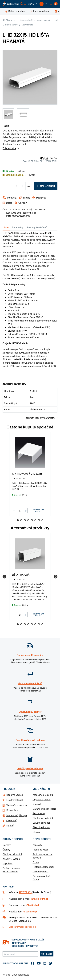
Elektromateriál (26, 20)
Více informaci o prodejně (22, 927)
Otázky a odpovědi (12, 854)
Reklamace (39, 813)
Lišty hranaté (27, 25)
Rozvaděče (12, 810)
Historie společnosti (43, 867)
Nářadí (10, 825)
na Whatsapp (30, 911)
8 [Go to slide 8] (42, 520)
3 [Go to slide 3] (25, 520)
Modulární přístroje (17, 815)
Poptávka (8, 863)
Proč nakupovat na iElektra (43, 856)
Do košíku (46, 186)
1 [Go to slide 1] (18, 520)
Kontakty (37, 845)
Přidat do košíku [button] (39, 511)
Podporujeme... (41, 871)
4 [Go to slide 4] (28, 520)
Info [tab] (6, 227)
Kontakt (37, 804)
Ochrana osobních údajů (42, 878)
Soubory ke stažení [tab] (37, 227)
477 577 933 (25, 892)
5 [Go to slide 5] (32, 520)
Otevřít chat (33, 905)
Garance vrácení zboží (44, 809)
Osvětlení (11, 820)
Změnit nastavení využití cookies (12, 870)
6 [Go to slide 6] (35, 520)
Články (36, 832)
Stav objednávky (41, 827)
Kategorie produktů (43, 795)
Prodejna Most (40, 850)
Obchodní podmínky (44, 818)
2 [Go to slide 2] (21, 520)
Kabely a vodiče (15, 795)
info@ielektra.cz (39, 899)
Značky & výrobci (12, 859)
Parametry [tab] (17, 227)
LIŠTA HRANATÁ (21, 575)
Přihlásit (47, 954)
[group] (30, 474)
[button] (31, 4)
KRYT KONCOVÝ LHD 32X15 (27, 474)
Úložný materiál (43, 20)
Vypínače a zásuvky (17, 805)
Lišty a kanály (11, 25)
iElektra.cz (10, 20)
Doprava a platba (42, 799)
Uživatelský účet (41, 823)
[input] (20, 511)
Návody (7, 845)
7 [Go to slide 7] (39, 520)
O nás (36, 862)
